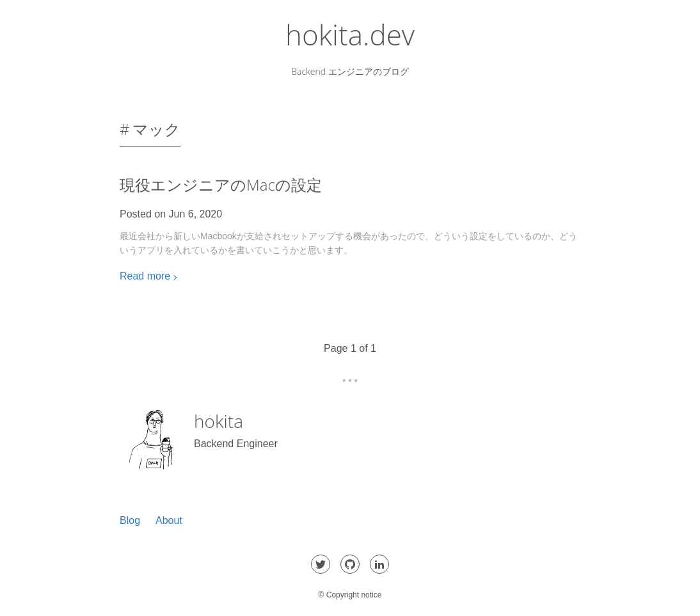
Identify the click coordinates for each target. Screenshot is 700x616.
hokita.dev (350, 35)
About (169, 520)
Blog (130, 520)
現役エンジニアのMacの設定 (221, 185)
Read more (145, 276)
